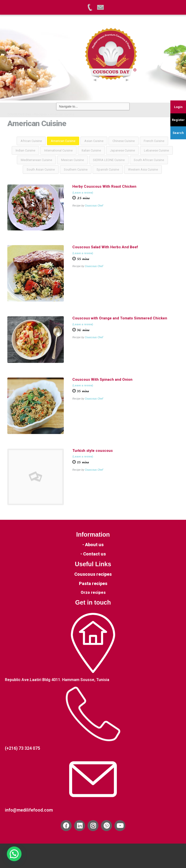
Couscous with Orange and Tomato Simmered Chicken (120, 318)
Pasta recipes (93, 583)
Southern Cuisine (76, 169)
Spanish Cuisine (108, 169)
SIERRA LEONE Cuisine (109, 160)
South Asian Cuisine (41, 169)
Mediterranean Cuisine (36, 160)
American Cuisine (63, 141)
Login (178, 107)
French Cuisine (154, 141)
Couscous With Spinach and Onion (102, 380)
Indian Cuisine (25, 150)
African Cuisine (31, 141)
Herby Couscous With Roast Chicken (104, 186)
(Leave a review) (83, 193)
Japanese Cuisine (122, 150)
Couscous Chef (94, 206)
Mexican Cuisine (72, 160)
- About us (93, 545)
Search (178, 133)
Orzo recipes (93, 592)
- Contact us (93, 554)
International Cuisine (58, 150)
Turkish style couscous (93, 451)
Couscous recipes (93, 574)
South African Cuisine (149, 160)
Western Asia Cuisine (143, 169)
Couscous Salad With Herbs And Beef (105, 247)
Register (178, 120)
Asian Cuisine (94, 141)
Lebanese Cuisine (156, 150)
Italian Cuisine (91, 150)
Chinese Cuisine (124, 141)
